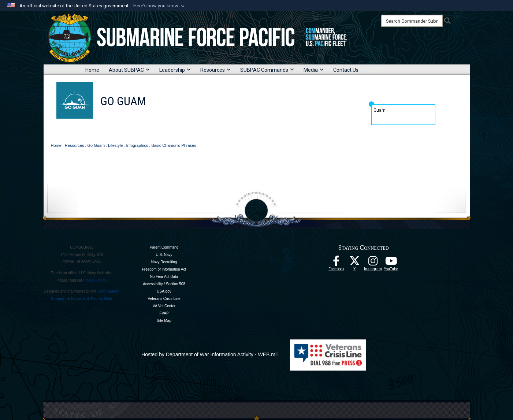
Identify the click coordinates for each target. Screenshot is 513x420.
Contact (371, 133)
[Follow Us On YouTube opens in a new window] (391, 263)
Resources (215, 70)
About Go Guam (143, 133)
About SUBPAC (129, 70)
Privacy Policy (95, 280)
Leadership (175, 70)
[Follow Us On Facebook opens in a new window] (336, 263)
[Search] (412, 21)
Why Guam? (186, 133)
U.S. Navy (164, 255)
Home (92, 70)
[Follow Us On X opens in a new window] (354, 263)
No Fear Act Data (164, 277)
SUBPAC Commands (267, 70)
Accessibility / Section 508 (164, 284)
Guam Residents (265, 133)
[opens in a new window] (373, 263)
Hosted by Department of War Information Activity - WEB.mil (209, 354)
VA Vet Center (164, 306)
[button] (160, 6)
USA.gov (164, 291)
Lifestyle (305, 133)
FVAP (164, 313)
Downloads (338, 133)
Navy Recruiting (164, 262)
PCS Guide (223, 133)
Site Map (164, 321)
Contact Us (346, 70)
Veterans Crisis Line (164, 299)
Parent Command (164, 247)
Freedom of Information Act (164, 269)
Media (314, 70)
